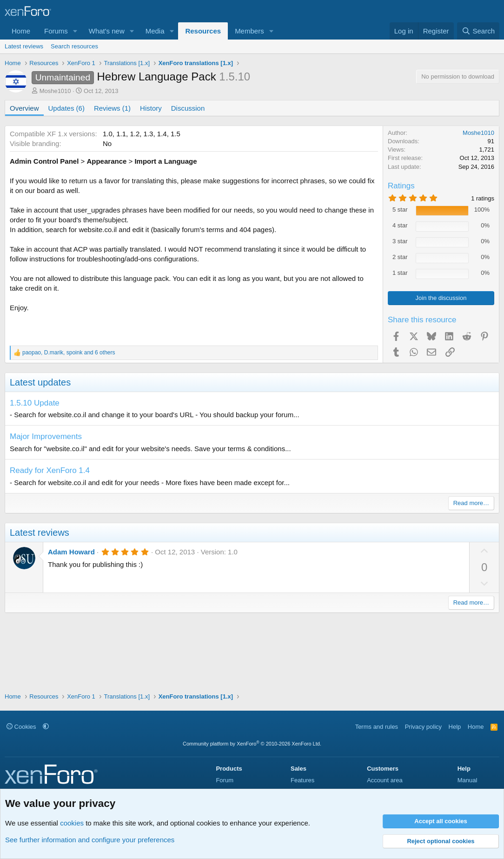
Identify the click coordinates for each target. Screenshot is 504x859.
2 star (400, 257)
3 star (400, 241)
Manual (468, 780)
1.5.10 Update (35, 403)
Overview (24, 108)
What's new (107, 31)
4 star (400, 225)
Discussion (188, 108)
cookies (72, 823)
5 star (400, 210)
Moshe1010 (55, 91)
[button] (75, 31)
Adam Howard (71, 552)
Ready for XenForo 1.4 (50, 470)
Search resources (74, 46)
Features (302, 780)
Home (21, 31)
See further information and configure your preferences (90, 840)
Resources (203, 31)
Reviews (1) (112, 108)
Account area (385, 780)
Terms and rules (377, 727)
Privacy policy (423, 727)
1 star (400, 273)
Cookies (21, 727)
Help (455, 727)
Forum (225, 780)
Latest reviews (24, 46)
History (151, 108)
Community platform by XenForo (252, 744)
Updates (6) (66, 108)
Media (155, 31)
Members (249, 31)
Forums (56, 31)
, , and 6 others (69, 353)
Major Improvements (46, 436)
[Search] (478, 31)
